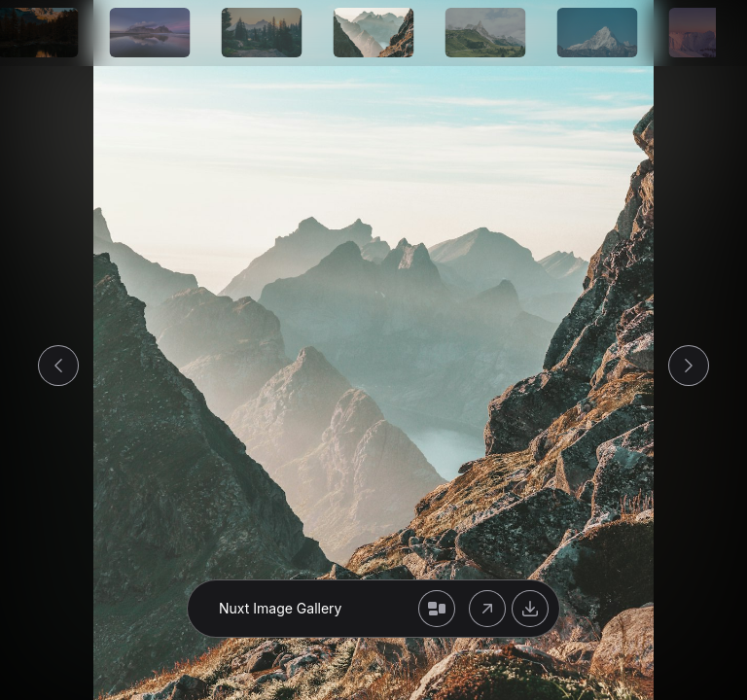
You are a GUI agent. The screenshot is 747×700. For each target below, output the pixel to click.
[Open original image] (487, 609)
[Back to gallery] (437, 609)
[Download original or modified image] (530, 609)
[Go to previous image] (58, 366)
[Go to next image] (689, 366)
